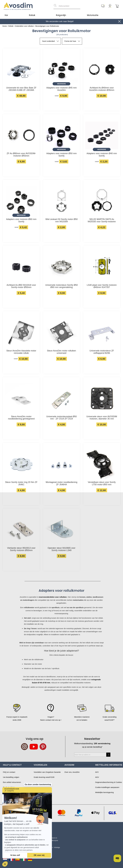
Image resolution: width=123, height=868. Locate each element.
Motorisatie (93, 15)
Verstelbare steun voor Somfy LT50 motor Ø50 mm (102, 483)
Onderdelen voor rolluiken (24, 26)
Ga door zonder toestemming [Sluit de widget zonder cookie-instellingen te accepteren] (38, 775)
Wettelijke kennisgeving (104, 792)
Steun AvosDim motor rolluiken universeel (62, 352)
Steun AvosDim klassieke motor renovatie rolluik (21, 352)
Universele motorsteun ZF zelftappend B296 (102, 352)
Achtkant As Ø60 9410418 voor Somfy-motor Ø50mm (21, 286)
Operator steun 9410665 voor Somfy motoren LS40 (61, 549)
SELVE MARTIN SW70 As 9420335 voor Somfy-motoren (102, 220)
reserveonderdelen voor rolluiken (53, 597)
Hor (6, 15)
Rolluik (32, 15)
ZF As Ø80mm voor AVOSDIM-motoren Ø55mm (21, 155)
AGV (97, 777)
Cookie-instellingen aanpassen (107, 787)
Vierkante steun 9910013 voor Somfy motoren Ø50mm (21, 549)
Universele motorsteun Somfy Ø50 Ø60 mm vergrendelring (61, 286)
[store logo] (18, 6)
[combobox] (67, 6)
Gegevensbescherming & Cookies (109, 782)
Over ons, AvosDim (72, 772)
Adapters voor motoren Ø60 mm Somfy (21, 220)
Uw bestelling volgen (11, 777)
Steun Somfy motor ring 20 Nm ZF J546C (21, 483)
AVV (97, 772)
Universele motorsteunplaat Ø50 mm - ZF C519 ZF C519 (61, 418)
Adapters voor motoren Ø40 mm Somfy (102, 155)
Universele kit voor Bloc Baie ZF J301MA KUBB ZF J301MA (21, 89)
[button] (5, 864)
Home (5, 26)
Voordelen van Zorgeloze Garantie (47, 772)
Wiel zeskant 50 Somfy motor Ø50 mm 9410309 (61, 220)
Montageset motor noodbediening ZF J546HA (61, 483)
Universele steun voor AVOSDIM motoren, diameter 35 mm (102, 418)
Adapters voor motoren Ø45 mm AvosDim (61, 89)
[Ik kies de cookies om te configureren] (15, 855)
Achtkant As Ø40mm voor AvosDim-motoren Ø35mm (102, 89)
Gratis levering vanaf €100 (44, 777)
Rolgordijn (61, 15)
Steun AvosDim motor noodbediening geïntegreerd (21, 418)
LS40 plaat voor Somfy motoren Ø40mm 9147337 (102, 286)
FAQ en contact (9, 772)
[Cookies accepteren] (39, 855)
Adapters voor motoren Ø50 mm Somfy (61, 155)
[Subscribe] (108, 755)
